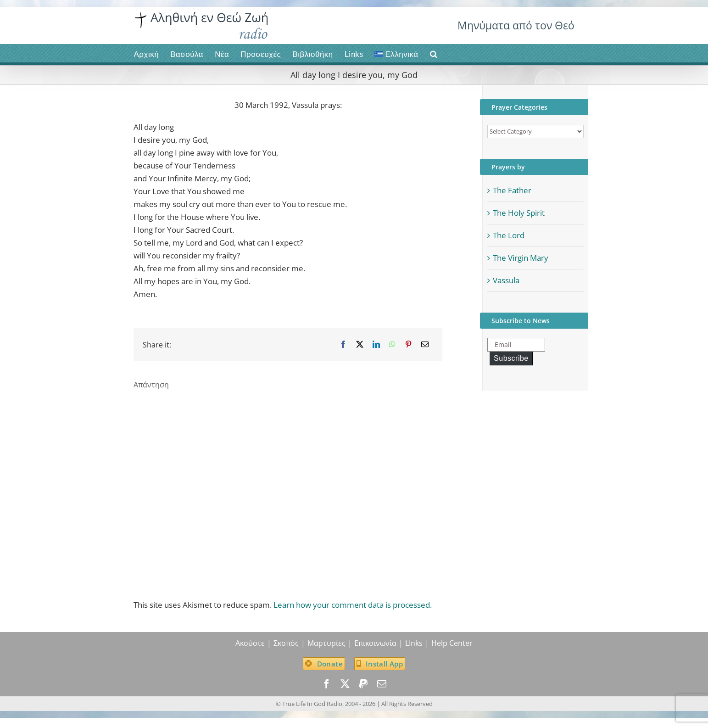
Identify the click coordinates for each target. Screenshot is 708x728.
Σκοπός (286, 643)
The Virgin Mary (521, 258)
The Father (512, 190)
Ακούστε (250, 643)
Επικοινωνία (375, 643)
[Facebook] (343, 344)
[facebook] (327, 684)
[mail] (382, 684)
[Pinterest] (408, 344)
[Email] (425, 344)
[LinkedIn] (376, 344)
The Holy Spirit (519, 213)
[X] (360, 344)
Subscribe (511, 358)
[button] (434, 53)
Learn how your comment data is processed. (353, 605)
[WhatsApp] (392, 344)
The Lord (509, 235)
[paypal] (363, 684)
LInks (414, 643)
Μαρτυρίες (326, 643)
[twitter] (345, 684)
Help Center (452, 643)
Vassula (506, 280)
